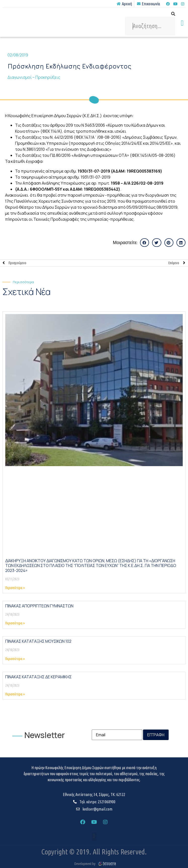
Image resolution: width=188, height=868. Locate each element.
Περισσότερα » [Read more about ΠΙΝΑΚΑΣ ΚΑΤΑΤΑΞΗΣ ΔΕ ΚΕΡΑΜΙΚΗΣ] (15, 694)
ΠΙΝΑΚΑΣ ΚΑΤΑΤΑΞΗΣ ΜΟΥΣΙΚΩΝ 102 (38, 641)
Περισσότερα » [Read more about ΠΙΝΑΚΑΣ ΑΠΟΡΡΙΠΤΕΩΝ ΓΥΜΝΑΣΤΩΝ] (15, 623)
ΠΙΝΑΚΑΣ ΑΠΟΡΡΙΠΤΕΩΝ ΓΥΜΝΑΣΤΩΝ (39, 606)
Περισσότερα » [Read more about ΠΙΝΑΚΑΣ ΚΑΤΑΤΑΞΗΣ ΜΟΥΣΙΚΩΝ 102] (15, 659)
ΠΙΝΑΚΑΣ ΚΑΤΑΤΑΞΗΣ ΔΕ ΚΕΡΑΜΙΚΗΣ (38, 677)
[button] (182, 23)
